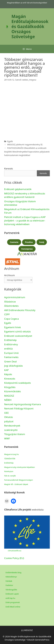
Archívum (10, 275)
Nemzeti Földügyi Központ (19, 408)
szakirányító (11, 430)
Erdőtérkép (10, 340)
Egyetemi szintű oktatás (17, 331)
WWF (7, 438)
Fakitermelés (11, 357)
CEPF (7, 314)
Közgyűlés (10, 387)
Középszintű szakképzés (17, 383)
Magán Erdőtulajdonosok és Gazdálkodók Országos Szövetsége (30, 26)
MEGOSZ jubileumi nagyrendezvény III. (25, 145)
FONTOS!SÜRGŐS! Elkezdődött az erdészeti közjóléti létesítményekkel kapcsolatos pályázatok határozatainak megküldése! (27, 152)
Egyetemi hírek (13, 327)
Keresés (9, 169)
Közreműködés (13, 391)
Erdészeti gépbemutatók (18, 189)
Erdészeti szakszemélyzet (18, 336)
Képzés (8, 374)
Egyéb (8, 323)
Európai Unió (11, 353)
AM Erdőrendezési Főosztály (20, 310)
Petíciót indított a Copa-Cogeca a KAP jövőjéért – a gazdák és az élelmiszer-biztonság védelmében (25, 221)
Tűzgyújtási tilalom (15, 434)
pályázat (9, 421)
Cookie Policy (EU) (14, 558)
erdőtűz (9, 349)
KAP (6, 370)
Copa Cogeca (12, 319)
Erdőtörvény (11, 344)
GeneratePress (42, 640)
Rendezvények (12, 426)
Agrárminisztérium (15, 297)
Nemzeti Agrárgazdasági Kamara (23, 404)
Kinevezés (10, 379)
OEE (6, 413)
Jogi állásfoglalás (13, 366)
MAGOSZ (9, 396)
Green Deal (10, 361)
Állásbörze (10, 302)
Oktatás (9, 417)
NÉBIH (8, 400)
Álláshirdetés (11, 306)
